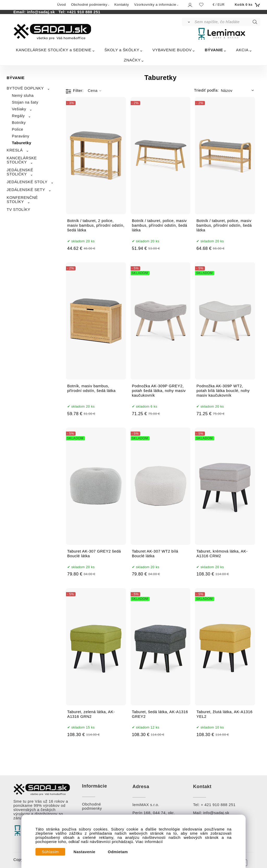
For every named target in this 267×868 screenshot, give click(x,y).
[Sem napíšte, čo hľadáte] (227, 22)
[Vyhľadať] (188, 22)
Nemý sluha (23, 96)
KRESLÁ (15, 150)
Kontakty (122, 5)
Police (18, 129)
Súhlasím (50, 852)
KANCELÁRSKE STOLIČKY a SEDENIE (54, 50)
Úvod (61, 5)
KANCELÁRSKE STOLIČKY (22, 160)
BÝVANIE (214, 50)
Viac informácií (149, 842)
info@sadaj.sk (42, 12)
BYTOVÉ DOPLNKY (25, 88)
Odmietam (118, 852)
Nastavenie (84, 852)
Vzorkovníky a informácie (155, 5)
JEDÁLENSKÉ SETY (26, 190)
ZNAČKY (132, 60)
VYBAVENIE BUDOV (172, 50)
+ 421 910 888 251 (218, 805)
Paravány (21, 136)
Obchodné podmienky (89, 5)
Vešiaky (19, 109)
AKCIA (242, 50)
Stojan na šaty (25, 102)
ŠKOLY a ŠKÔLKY (122, 50)
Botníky (19, 123)
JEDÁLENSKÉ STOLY (27, 182)
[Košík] (247, 5)
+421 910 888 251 (83, 12)
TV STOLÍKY (19, 210)
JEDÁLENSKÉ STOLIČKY (20, 172)
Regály (18, 116)
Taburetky (22, 143)
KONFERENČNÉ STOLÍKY (22, 200)
